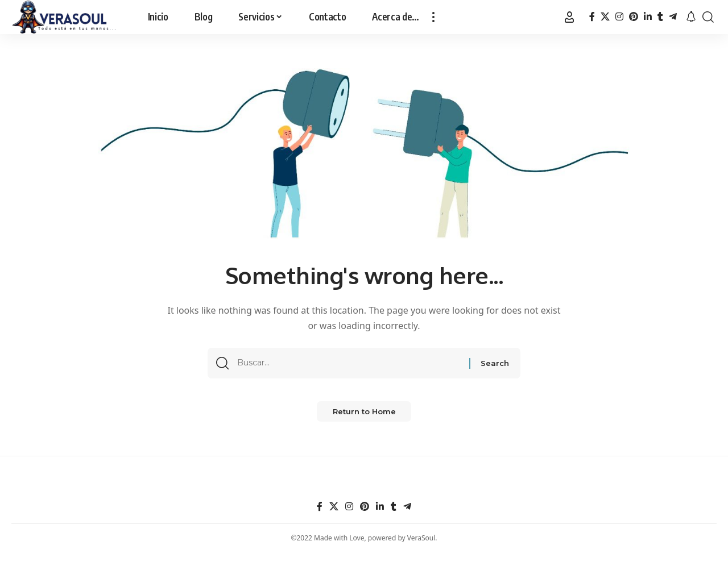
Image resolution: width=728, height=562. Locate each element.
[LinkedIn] (648, 17)
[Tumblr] (660, 17)
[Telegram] (673, 17)
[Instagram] (619, 17)
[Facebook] (592, 17)
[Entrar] (569, 17)
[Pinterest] (634, 17)
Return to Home (364, 421)
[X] (605, 17)
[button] (433, 17)
